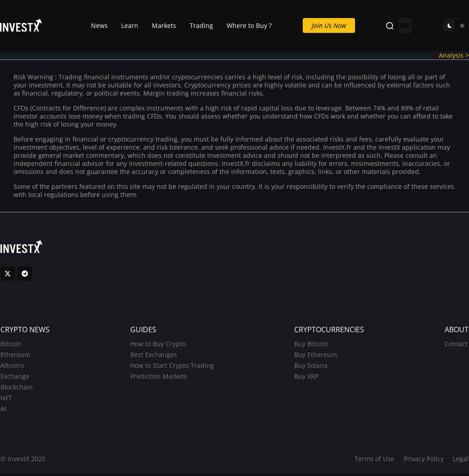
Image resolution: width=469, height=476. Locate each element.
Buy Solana (311, 367)
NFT (6, 400)
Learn (130, 25)
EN (405, 26)
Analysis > (454, 55)
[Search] (390, 26)
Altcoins (12, 367)
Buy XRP (307, 378)
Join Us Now (329, 25)
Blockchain (16, 389)
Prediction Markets (158, 378)
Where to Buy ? (249, 25)
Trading (201, 25)
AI (3, 410)
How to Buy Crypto (157, 346)
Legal (461, 461)
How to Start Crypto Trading (172, 367)
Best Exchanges (153, 356)
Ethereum (15, 356)
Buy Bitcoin (312, 346)
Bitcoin (10, 346)
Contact (457, 346)
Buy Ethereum (316, 356)
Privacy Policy (424, 461)
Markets (164, 25)
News (99, 25)
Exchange (14, 378)
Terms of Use (374, 461)
